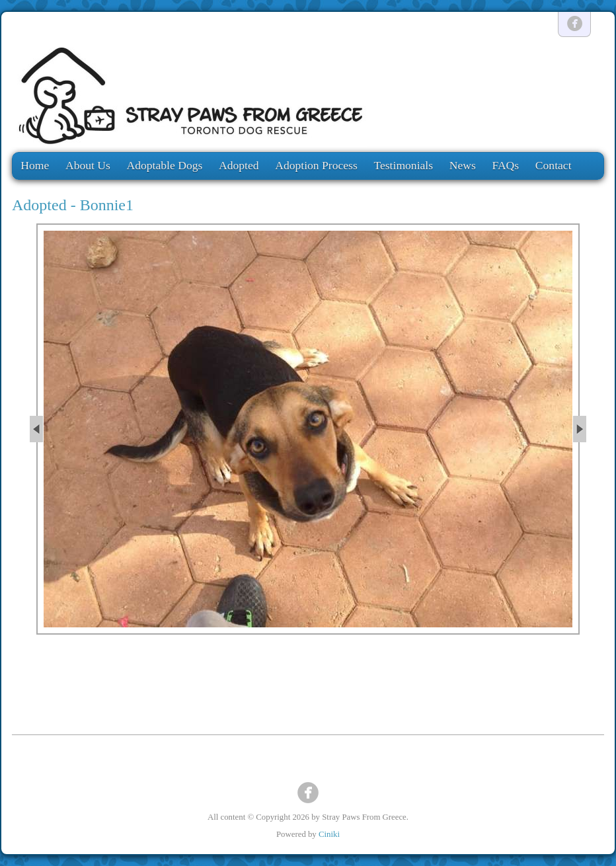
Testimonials (403, 165)
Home (35, 165)
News (463, 165)
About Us (88, 165)
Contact (554, 165)
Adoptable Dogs (165, 165)
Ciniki (329, 834)
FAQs (505, 165)
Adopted (239, 165)
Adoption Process (316, 165)
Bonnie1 (107, 205)
